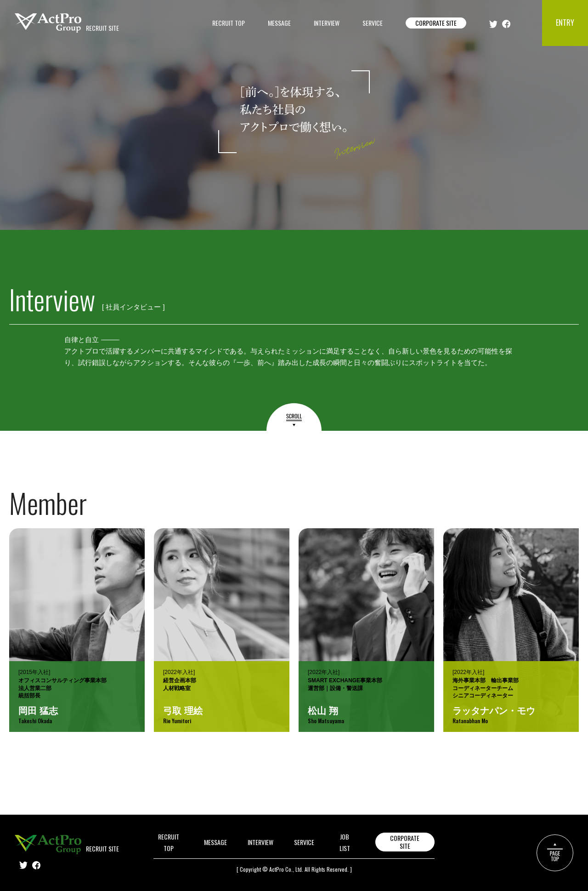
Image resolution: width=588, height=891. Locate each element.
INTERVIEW (327, 23)
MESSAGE (279, 23)
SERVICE (373, 23)
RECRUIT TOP (229, 23)
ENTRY (565, 23)
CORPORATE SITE (436, 23)
